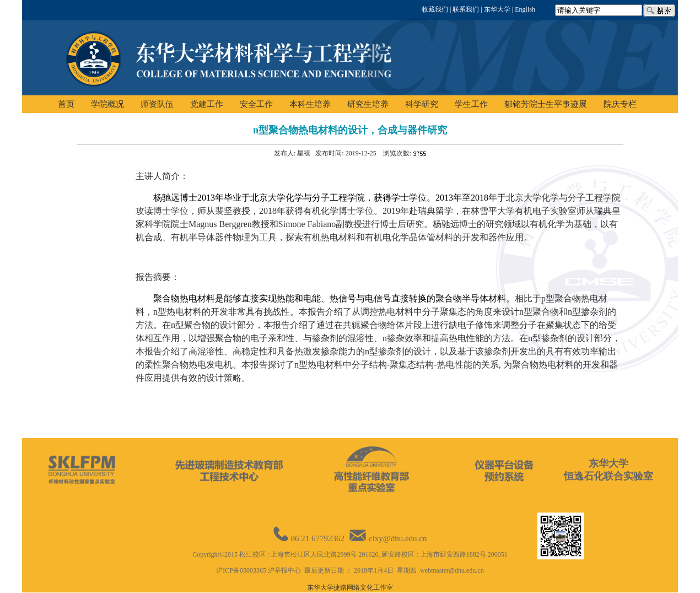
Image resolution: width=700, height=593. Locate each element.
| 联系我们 (464, 9)
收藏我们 (435, 9)
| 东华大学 (494, 9)
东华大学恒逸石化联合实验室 (609, 470)
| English (523, 9)
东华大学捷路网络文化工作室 (350, 587)
